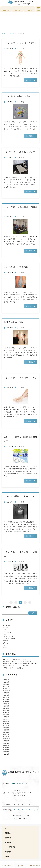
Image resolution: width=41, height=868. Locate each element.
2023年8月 (6, 710)
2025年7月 (6, 697)
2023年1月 (6, 717)
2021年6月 (6, 748)
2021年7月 (6, 745)
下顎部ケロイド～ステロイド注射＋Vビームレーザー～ (20, 664)
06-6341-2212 (21, 784)
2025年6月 (6, 699)
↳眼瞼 (5, 634)
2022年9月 (6, 721)
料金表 (5, 647)
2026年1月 (6, 686)
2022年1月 (6, 737)
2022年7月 (6, 726)
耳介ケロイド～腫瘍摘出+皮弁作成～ (14, 659)
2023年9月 (6, 708)
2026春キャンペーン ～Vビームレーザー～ (17, 661)
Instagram (7, 866)
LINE (21, 866)
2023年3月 (6, 715)
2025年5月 (6, 702)
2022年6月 (6, 728)
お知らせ (5, 643)
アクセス (5, 645)
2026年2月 (6, 684)
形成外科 (5, 628)
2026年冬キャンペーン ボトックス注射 (16, 666)
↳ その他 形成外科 (10, 639)
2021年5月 (6, 750)
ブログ (12, 34)
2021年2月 (6, 754)
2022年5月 (6, 730)
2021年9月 (6, 743)
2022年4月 (6, 732)
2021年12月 (6, 739)
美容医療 (5, 641)
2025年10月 (6, 691)
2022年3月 (6, 734)
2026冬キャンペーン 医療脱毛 (13, 668)
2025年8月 (6, 695)
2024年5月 (6, 706)
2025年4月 (6, 704)
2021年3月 (6, 752)
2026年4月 (6, 680)
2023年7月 (6, 713)
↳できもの (7, 632)
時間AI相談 (34, 866)
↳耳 (5, 630)
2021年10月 (6, 741)
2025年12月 (6, 689)
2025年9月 (6, 693)
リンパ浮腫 (21, 49)
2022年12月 (6, 719)
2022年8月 (6, 723)
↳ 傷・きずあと (8, 636)
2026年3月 (6, 682)
